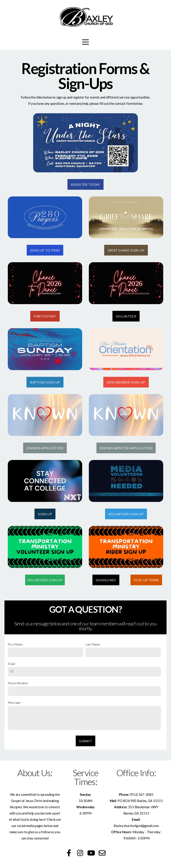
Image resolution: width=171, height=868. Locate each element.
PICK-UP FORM (146, 580)
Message (14, 703)
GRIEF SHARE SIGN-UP (126, 250)
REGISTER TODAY (85, 184)
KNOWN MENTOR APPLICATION (126, 448)
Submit (86, 741)
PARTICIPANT (45, 316)
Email (11, 664)
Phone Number (18, 683)
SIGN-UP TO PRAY (45, 250)
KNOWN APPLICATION (45, 448)
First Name (15, 644)
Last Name (93, 644)
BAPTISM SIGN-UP (45, 382)
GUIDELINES (106, 580)
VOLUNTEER (126, 316)
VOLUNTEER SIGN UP (126, 514)
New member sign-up (126, 382)
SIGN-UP (45, 514)
